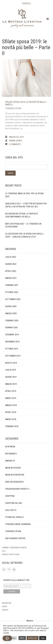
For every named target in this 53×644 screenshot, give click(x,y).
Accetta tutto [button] (33, 638)
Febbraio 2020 (12, 321)
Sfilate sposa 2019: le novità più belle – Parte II (26, 103)
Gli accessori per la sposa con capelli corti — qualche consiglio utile (24, 235)
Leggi (43, 638)
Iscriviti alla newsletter (16, 580)
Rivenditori (7, 603)
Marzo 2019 (11, 398)
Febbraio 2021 (12, 285)
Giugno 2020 (11, 306)
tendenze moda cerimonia (18, 524)
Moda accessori (13, 468)
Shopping (10, 496)
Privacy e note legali (11, 554)
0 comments (13, 144)
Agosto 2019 (11, 363)
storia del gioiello (14, 517)
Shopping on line (14, 503)
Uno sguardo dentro (15, 538)
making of (10, 461)
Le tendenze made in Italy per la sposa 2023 (24, 195)
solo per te (11, 510)
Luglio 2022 (11, 257)
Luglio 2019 (11, 370)
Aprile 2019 (11, 391)
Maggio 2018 (11, 405)
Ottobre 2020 (12, 292)
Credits (5, 610)
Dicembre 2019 (12, 335)
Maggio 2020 (11, 313)
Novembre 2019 (12, 342)
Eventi (5, 606)
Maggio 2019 (11, 384)
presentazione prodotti (17, 489)
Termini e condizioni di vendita (14, 548)
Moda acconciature (15, 475)
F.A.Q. (4, 551)
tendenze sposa (13, 108)
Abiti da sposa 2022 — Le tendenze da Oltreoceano (23, 225)
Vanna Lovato (16, 141)
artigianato (11, 454)
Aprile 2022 (11, 271)
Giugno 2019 (11, 377)
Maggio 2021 (11, 278)
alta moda (10, 447)
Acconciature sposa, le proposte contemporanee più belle (22, 215)
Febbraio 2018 (12, 426)
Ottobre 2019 (12, 349)
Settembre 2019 (13, 356)
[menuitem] (26, 3)
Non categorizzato (14, 482)
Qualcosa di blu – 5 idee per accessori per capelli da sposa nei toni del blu (26, 205)
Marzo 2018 (11, 419)
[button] (7, 638)
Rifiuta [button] (22, 638)
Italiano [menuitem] (26, 3)
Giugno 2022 (11, 264)
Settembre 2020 (13, 299)
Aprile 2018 (11, 412)
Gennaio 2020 (11, 328)
